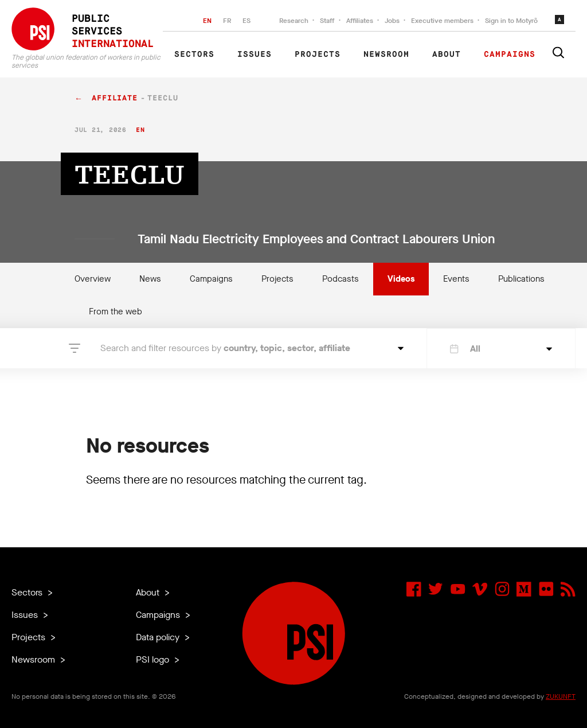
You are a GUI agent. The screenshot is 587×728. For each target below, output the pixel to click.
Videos (401, 279)
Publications (521, 279)
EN (207, 21)
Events (456, 279)
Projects (318, 54)
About (447, 54)
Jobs (392, 21)
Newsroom (386, 54)
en (140, 130)
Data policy (159, 637)
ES (246, 21)
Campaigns (510, 54)
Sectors (194, 54)
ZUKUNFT (561, 696)
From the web (116, 312)
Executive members (442, 21)
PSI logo (154, 659)
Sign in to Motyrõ (511, 21)
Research (294, 21)
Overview (93, 279)
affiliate (115, 98)
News (150, 279)
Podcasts (341, 279)
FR (227, 21)
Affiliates (360, 21)
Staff (327, 21)
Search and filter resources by (225, 348)
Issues (255, 54)
